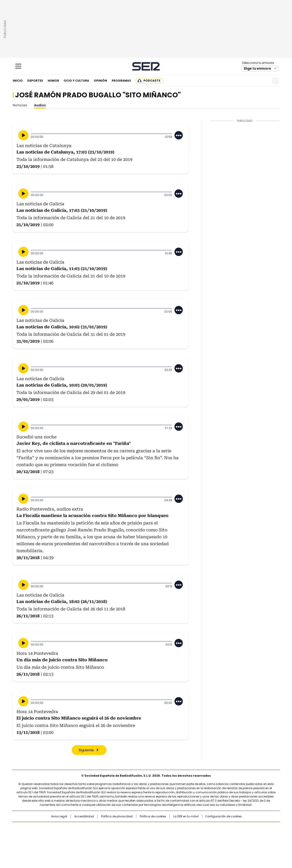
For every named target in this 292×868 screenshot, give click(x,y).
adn (213, 828)
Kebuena (228, 835)
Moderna (113, 842)
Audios (40, 105)
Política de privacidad (117, 816)
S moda (174, 842)
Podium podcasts (135, 842)
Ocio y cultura (76, 81)
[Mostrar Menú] (18, 66)
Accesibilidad (84, 816)
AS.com (197, 828)
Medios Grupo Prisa (52, 843)
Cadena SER (146, 66)
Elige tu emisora (257, 68)
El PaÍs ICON (155, 842)
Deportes (35, 81)
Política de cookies (153, 816)
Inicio (18, 81)
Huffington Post (98, 835)
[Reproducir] (23, 135)
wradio (137, 835)
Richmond (90, 842)
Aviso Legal (59, 816)
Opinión (100, 81)
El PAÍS (91, 828)
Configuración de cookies (223, 816)
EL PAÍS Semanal (189, 835)
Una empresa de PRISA (52, 832)
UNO (123, 835)
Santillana (134, 828)
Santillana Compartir (159, 828)
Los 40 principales (112, 828)
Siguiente (86, 750)
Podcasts (152, 81)
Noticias (20, 105)
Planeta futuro (208, 835)
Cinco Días (155, 835)
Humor (53, 81)
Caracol (230, 828)
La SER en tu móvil (186, 816)
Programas (121, 81)
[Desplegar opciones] (179, 135)
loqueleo (195, 842)
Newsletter (264, 81)
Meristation (218, 842)
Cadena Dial (172, 835)
